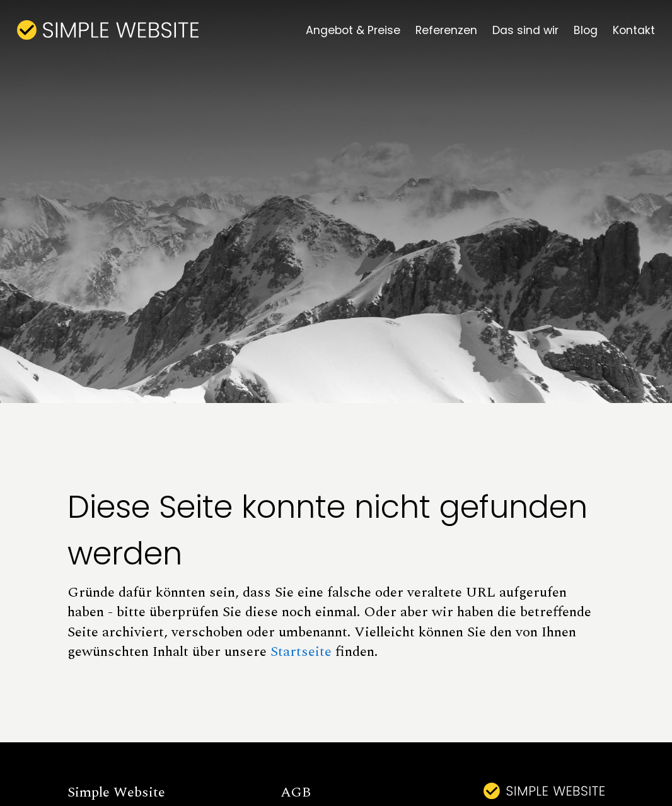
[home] (108, 30)
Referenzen (446, 30)
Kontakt (634, 30)
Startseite (301, 651)
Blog (586, 30)
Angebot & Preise (353, 30)
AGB (296, 792)
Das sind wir (525, 30)
